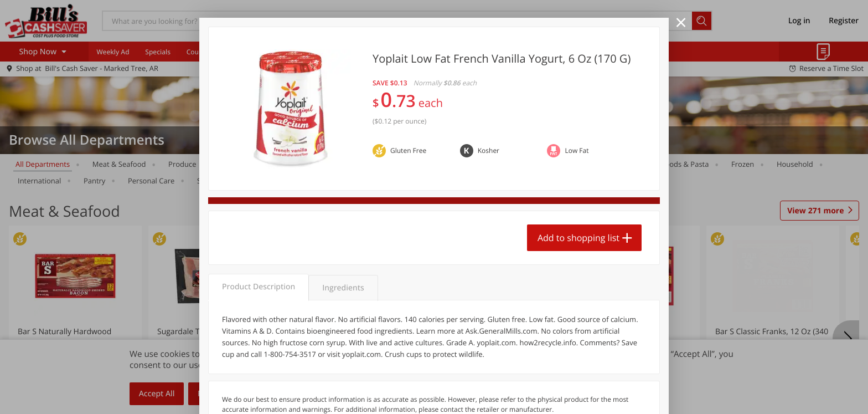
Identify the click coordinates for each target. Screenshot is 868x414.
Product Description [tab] (259, 287)
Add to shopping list (578, 238)
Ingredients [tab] (343, 288)
